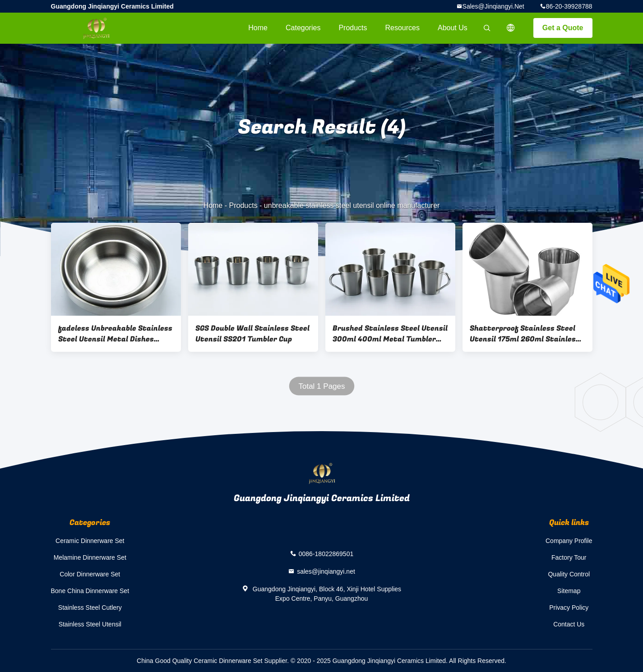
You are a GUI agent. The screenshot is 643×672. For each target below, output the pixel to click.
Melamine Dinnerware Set (90, 557)
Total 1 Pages (321, 386)
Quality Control (569, 574)
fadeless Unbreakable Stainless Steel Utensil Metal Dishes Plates (115, 334)
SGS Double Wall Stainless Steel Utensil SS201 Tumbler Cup (252, 334)
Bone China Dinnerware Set (90, 591)
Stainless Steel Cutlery (90, 608)
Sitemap (569, 591)
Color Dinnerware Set (90, 574)
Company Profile (569, 541)
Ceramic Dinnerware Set (90, 541)
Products (353, 28)
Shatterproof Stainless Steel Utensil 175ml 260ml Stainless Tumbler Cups (525, 334)
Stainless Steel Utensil (90, 624)
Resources (402, 28)
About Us (453, 28)
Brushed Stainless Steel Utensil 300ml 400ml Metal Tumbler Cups (390, 334)
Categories (303, 28)
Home (258, 28)
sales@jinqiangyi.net (493, 6)
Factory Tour (569, 557)
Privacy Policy (569, 608)
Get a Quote (563, 28)
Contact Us (569, 624)
